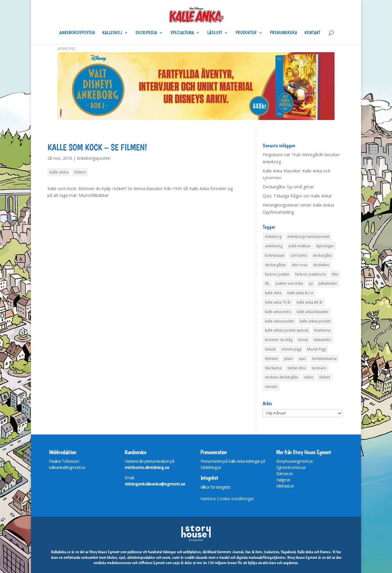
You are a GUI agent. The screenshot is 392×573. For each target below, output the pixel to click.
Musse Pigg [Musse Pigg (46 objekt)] (316, 349)
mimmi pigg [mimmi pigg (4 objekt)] (291, 349)
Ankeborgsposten (77, 33)
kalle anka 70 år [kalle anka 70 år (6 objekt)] (278, 302)
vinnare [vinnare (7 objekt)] (271, 387)
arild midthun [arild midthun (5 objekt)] (299, 246)
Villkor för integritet (215, 487)
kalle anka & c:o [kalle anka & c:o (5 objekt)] (300, 293)
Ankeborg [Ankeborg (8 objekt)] (273, 237)
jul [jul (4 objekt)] (311, 283)
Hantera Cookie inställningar (227, 499)
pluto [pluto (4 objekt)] (289, 359)
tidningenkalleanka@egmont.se (155, 484)
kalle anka (59, 172)
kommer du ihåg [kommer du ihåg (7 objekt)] (279, 340)
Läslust (215, 33)
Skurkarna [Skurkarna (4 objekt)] (273, 368)
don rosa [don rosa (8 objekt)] (299, 265)
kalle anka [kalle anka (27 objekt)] (273, 293)
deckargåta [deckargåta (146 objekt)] (322, 255)
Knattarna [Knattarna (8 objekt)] (322, 330)
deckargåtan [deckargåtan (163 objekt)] (275, 265)
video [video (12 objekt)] (309, 377)
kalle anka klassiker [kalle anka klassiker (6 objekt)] (313, 312)
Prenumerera (284, 33)
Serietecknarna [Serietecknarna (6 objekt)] (324, 359)
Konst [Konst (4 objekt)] (303, 340)
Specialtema (182, 33)
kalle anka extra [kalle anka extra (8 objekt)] (278, 312)
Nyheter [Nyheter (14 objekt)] (272, 359)
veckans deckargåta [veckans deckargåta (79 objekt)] (281, 377)
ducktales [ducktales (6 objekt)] (321, 265)
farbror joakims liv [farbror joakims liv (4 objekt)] (311, 274)
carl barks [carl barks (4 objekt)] (299, 255)
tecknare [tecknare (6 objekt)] (319, 368)
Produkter (246, 33)
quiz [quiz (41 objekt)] (302, 359)
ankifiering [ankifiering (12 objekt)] (274, 246)
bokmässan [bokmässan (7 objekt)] (275, 255)
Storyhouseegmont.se (294, 461)
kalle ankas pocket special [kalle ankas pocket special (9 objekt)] (287, 330)
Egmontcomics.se (291, 467)
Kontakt (312, 33)
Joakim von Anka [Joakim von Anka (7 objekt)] (289, 283)
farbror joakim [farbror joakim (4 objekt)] (277, 274)
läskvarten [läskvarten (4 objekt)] (322, 340)
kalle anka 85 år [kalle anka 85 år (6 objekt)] (310, 302)
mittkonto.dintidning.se (147, 467)
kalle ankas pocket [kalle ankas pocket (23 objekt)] (315, 321)
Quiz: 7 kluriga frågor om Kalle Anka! (297, 196)
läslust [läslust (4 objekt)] (270, 349)
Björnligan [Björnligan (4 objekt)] (325, 246)
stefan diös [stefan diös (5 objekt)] (297, 368)
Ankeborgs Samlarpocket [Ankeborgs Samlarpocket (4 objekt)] (308, 237)
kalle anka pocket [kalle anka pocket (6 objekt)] (279, 321)
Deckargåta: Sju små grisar (288, 187)
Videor (80, 172)
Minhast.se (285, 486)
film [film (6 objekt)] (335, 274)
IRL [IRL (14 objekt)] (267, 283)
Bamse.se (284, 474)
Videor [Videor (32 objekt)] (325, 377)
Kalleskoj (112, 33)
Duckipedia (146, 33)
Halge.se (283, 480)
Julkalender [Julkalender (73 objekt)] (328, 283)
